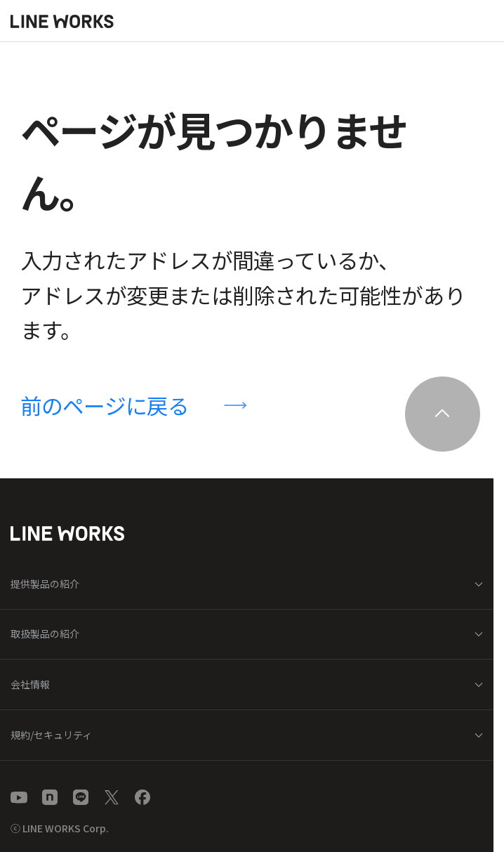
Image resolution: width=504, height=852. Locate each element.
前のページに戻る (105, 405)
